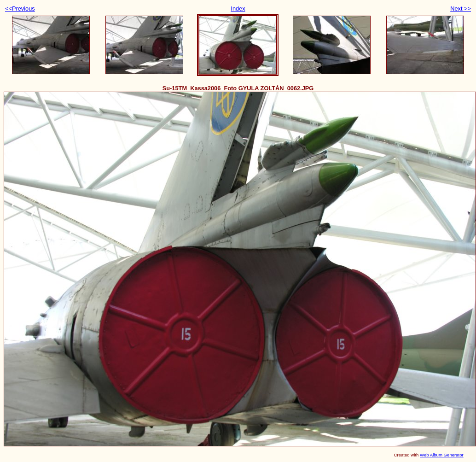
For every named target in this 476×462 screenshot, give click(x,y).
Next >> (461, 9)
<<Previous (20, 9)
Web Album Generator (442, 455)
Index (238, 9)
